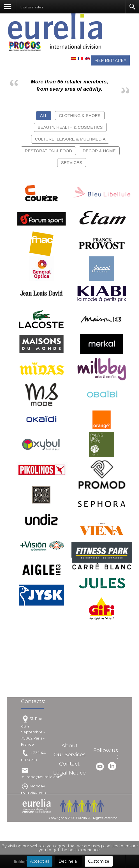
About (69, 746)
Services (72, 162)
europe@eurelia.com (42, 777)
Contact (69, 764)
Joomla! (49, 824)
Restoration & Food (48, 151)
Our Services (69, 754)
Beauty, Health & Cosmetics (70, 127)
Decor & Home (99, 151)
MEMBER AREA (110, 60)
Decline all (69, 861)
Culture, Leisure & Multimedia (70, 139)
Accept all (40, 861)
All (44, 115)
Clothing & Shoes (80, 115)
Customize (99, 861)
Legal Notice (69, 773)
